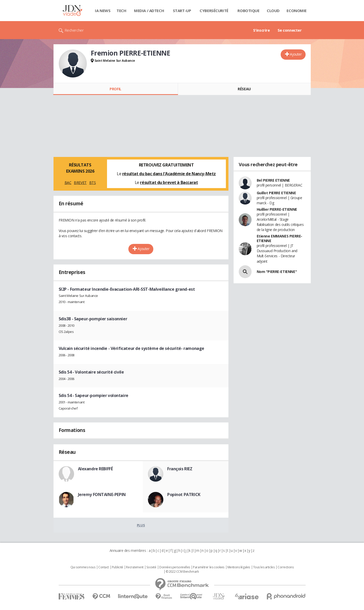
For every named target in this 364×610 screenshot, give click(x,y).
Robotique (248, 11)
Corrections (286, 567)
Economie (297, 11)
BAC (68, 183)
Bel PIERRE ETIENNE (273, 180)
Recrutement (135, 567)
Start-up (182, 11)
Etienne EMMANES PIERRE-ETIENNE (279, 238)
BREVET (80, 183)
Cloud (273, 11)
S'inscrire (261, 30)
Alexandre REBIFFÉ (95, 469)
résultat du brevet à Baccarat (169, 182)
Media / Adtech (149, 11)
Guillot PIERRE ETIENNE (276, 193)
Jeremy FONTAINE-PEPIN (102, 494)
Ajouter (296, 54)
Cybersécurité (214, 11)
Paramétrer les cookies (209, 567)
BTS (93, 183)
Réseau (244, 89)
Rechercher (74, 30)
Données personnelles (175, 567)
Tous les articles (264, 567)
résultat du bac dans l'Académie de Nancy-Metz (169, 174)
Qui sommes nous (83, 567)
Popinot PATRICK (184, 494)
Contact (104, 567)
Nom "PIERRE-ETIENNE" (277, 272)
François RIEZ (180, 469)
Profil (115, 89)
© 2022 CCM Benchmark (182, 572)
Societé (151, 567)
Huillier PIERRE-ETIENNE (277, 209)
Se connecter (290, 30)
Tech (121, 11)
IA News (103, 11)
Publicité (118, 567)
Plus (141, 525)
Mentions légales (239, 567)
